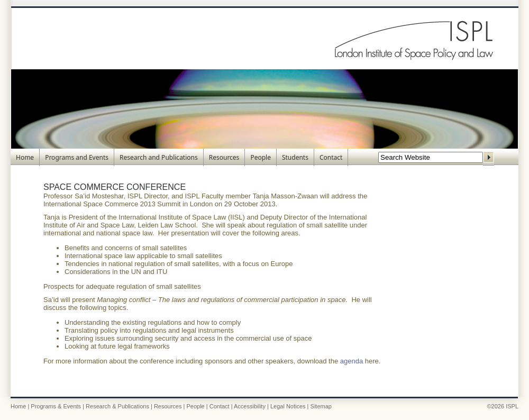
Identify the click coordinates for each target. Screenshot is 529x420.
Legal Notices (288, 406)
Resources (224, 157)
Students (295, 157)
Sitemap (321, 406)
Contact (331, 157)
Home (25, 157)
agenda (352, 361)
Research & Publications (117, 406)
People (261, 157)
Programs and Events (77, 157)
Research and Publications (159, 157)
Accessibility (250, 406)
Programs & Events (56, 406)
